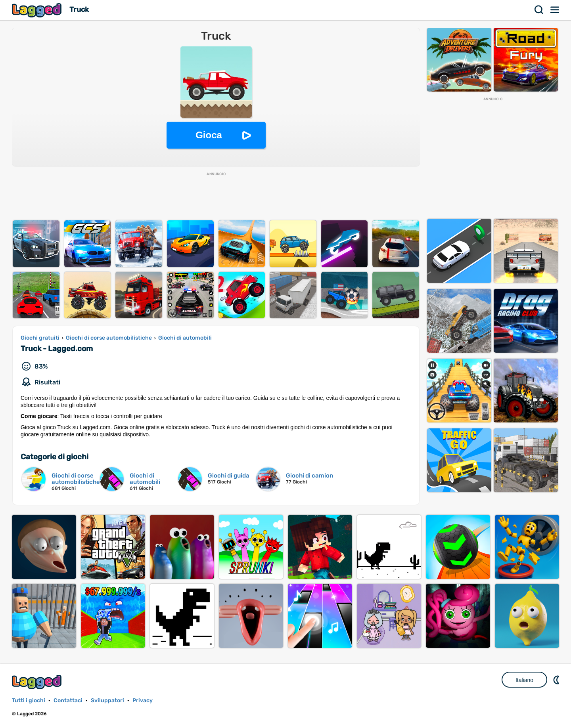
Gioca (209, 135)
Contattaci (68, 700)
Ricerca (539, 10)
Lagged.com (38, 682)
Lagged (38, 10)
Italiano (524, 680)
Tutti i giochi (29, 700)
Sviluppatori (107, 700)
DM (557, 680)
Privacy (143, 700)
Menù (555, 10)
